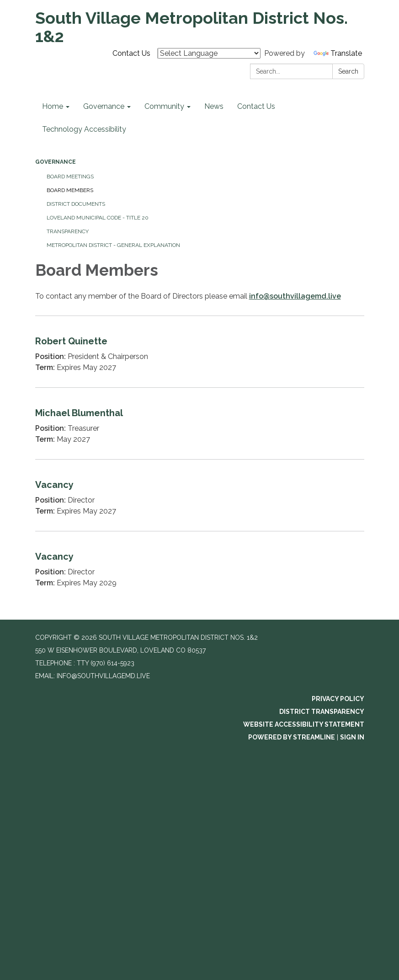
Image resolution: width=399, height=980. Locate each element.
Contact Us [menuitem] (256, 106)
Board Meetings (70, 177)
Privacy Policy (338, 699)
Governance (56, 162)
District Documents (76, 204)
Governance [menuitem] (104, 106)
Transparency (68, 231)
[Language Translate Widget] (209, 53)
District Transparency (322, 712)
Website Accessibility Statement (304, 724)
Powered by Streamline (292, 737)
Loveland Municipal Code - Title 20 (98, 218)
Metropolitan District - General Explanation (113, 245)
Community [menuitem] (164, 106)
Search (348, 71)
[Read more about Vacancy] (200, 495)
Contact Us (131, 53)
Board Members (70, 190)
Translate (338, 53)
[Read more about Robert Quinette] (200, 351)
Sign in (352, 737)
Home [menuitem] (53, 106)
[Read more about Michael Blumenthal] (200, 423)
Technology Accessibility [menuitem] (84, 129)
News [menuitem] (214, 106)
